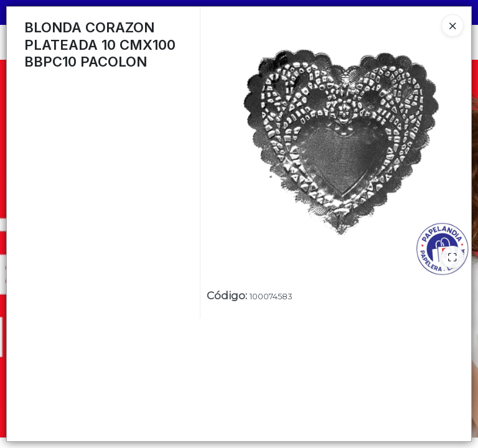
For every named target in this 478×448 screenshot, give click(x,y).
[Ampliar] (452, 257)
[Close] (452, 26)
